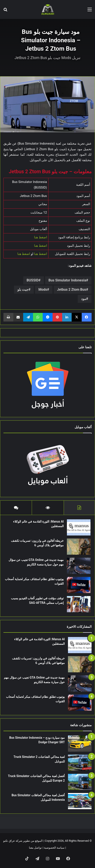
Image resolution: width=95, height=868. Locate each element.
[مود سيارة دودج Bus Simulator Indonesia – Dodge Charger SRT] (80, 744)
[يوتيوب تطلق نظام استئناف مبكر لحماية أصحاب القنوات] (79, 585)
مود (84, 299)
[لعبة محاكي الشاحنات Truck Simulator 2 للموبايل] (80, 763)
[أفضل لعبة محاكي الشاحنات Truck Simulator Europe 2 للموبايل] (80, 782)
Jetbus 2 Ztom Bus (72, 290)
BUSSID (33, 280)
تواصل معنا (35, 848)
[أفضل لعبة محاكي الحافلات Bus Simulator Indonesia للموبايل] (80, 801)
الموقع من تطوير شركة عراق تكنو (23, 841)
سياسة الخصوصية (54, 848)
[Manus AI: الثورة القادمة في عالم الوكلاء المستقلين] (79, 527)
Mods (43, 290)
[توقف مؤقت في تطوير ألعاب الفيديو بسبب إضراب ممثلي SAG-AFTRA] (79, 604)
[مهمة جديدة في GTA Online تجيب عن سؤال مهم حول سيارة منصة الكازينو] (79, 566)
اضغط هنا (41, 237)
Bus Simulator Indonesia (67, 280)
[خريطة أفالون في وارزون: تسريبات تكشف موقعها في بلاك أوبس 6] (79, 547)
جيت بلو (23, 290)
